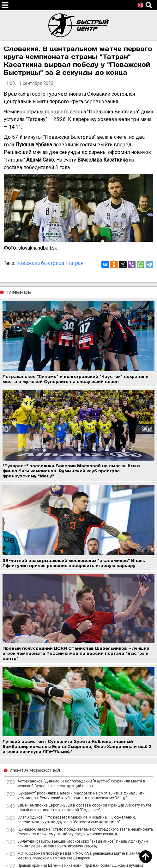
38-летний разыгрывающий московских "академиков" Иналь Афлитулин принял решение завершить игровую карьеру (83, 844)
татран (76, 263)
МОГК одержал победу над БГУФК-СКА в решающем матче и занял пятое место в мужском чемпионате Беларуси (84, 856)
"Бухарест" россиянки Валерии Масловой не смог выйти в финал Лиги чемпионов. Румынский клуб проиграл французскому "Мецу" (81, 796)
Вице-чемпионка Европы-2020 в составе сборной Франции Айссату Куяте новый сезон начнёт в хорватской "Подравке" (84, 808)
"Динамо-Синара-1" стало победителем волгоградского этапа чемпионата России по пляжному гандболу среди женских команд (85, 832)
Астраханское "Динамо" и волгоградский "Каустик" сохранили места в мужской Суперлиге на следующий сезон (81, 784)
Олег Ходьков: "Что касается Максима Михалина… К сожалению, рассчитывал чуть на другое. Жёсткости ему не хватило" (77, 820)
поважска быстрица (40, 263)
